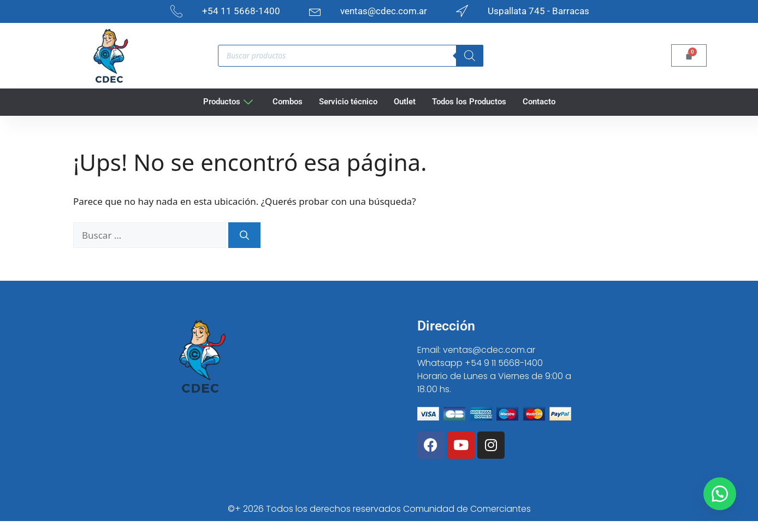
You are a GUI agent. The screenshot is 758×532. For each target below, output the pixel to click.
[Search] (470, 56)
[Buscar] (244, 235)
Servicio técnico (348, 102)
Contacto (539, 102)
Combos (288, 102)
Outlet (405, 102)
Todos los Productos (469, 102)
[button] (720, 494)
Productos (228, 102)
